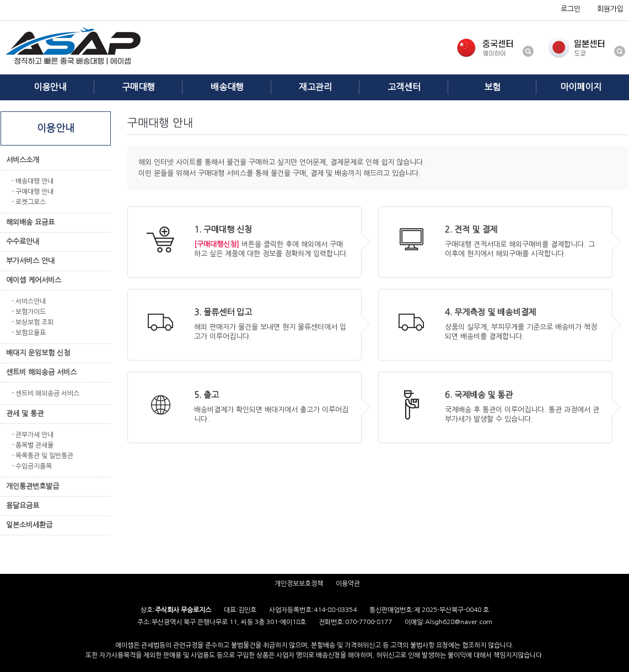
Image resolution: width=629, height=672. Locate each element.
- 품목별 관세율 (33, 445)
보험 (492, 87)
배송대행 (227, 87)
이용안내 (50, 87)
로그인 (571, 9)
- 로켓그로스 (29, 202)
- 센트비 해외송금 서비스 (45, 393)
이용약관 (348, 583)
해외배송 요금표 (30, 222)
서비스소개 (23, 160)
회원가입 (610, 9)
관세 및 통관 (25, 414)
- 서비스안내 (29, 301)
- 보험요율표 (29, 332)
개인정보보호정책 (299, 583)
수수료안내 (23, 242)
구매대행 (138, 87)
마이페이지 (581, 87)
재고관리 (315, 87)
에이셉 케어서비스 (34, 280)
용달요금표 (23, 506)
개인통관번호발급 (33, 486)
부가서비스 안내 (30, 261)
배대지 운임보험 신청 (38, 353)
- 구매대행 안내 (33, 191)
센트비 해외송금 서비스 (41, 372)
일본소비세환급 (29, 525)
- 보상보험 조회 (33, 322)
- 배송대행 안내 (33, 181)
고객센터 (404, 87)
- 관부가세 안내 (33, 434)
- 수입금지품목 (32, 466)
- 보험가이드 (29, 311)
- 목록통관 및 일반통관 (42, 455)
